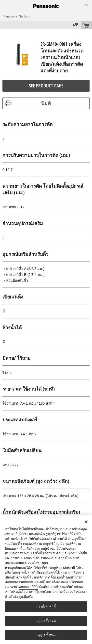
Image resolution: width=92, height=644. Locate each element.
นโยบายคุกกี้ (28, 592)
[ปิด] (86, 522)
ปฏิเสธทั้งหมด (46, 621)
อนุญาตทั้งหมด (46, 635)
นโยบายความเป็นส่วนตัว (60, 592)
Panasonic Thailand (17, 17)
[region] (46, 579)
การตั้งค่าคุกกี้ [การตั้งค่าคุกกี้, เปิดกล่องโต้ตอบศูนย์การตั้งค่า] (46, 606)
